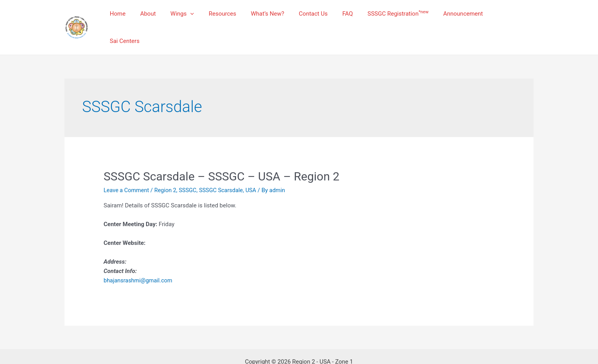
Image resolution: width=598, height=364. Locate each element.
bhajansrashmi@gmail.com (139, 261)
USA (256, 171)
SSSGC (191, 171)
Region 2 (167, 171)
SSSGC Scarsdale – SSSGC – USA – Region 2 (221, 157)
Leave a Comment (127, 171)
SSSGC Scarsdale (225, 171)
